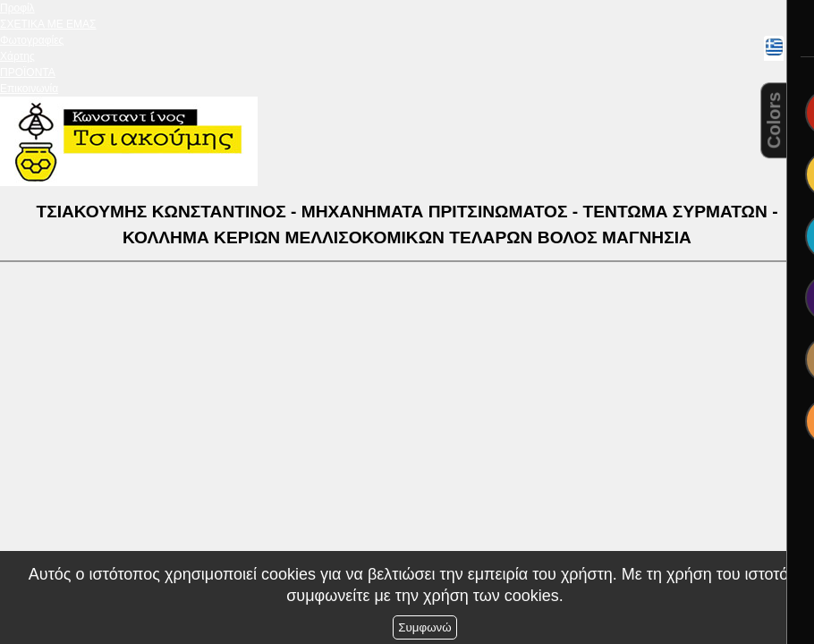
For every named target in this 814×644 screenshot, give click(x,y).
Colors (774, 120)
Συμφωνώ (424, 627)
